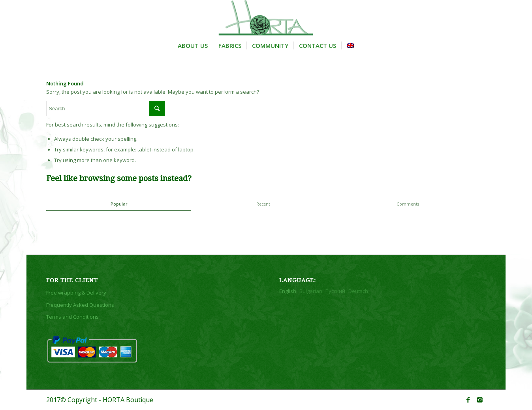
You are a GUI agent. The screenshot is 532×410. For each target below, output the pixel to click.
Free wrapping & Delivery (76, 293)
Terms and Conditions (72, 317)
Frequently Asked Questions (80, 305)
